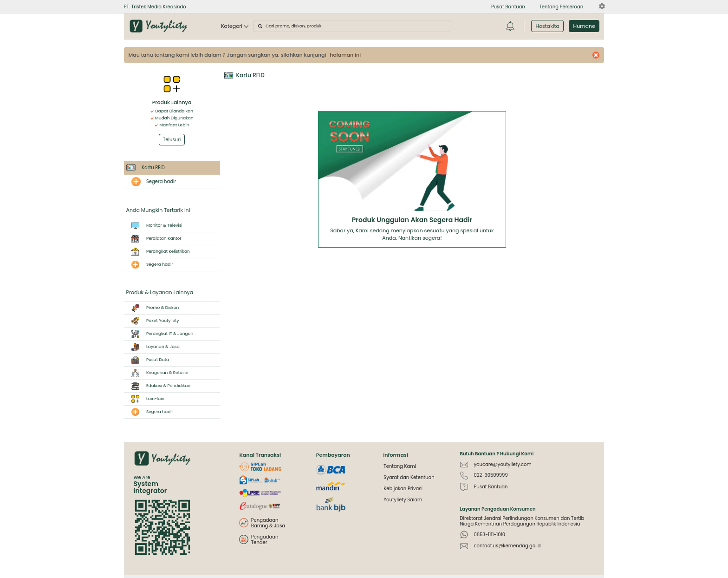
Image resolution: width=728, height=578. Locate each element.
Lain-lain (146, 399)
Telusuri (172, 140)
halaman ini (345, 55)
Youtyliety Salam (403, 500)
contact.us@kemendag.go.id (507, 546)
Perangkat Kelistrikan (158, 252)
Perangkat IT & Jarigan (160, 334)
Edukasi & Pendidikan (159, 386)
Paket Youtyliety (153, 321)
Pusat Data (148, 360)
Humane (584, 26)
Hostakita (547, 26)
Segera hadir (161, 181)
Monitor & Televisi (154, 226)
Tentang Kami (400, 466)
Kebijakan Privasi (403, 489)
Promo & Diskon (153, 308)
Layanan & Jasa (153, 347)
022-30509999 (491, 475)
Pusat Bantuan (491, 487)
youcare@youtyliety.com (502, 464)
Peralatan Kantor (154, 239)
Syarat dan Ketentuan (409, 477)
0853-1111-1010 (489, 535)
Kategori (235, 26)
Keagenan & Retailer (158, 373)
